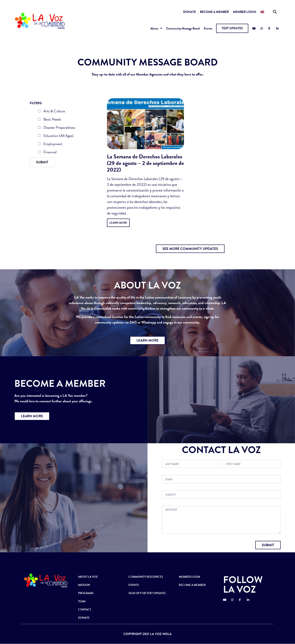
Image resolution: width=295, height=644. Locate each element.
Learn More (118, 223)
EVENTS (134, 585)
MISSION (84, 585)
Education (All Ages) (56, 136)
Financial (47, 152)
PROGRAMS (86, 593)
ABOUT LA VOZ (88, 577)
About (156, 28)
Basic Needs (49, 120)
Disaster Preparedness (57, 128)
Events (208, 28)
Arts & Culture (51, 112)
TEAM (82, 601)
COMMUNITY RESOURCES (146, 577)
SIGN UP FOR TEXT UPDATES (147, 593)
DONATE (189, 12)
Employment (50, 144)
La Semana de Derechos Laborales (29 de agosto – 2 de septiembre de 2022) (145, 163)
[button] (232, 28)
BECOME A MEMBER (214, 12)
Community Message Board (183, 28)
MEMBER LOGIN (245, 12)
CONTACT (85, 610)
